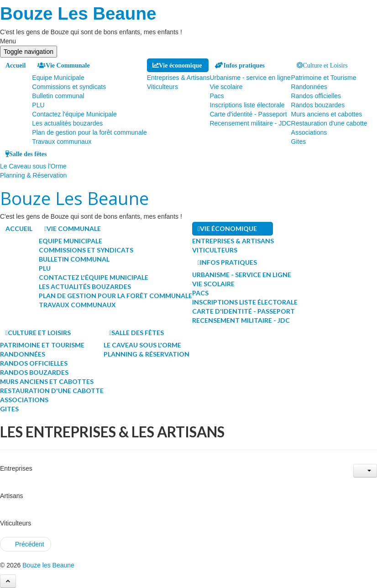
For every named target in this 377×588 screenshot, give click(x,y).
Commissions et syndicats (69, 87)
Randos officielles (316, 96)
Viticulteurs (162, 87)
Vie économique (181, 65)
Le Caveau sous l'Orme (33, 166)
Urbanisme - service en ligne (250, 78)
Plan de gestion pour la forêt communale (89, 132)
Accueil (16, 65)
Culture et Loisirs (325, 65)
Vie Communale (68, 65)
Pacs (217, 96)
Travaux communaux (62, 142)
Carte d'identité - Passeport (248, 114)
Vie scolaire (226, 87)
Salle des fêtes (28, 154)
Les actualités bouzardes (67, 123)
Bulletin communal (58, 96)
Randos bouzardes (318, 105)
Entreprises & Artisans (178, 78)
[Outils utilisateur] (365, 471)
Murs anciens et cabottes (327, 114)
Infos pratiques (244, 65)
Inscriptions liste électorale (247, 105)
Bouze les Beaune (48, 565)
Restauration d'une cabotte (329, 123)
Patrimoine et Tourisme (324, 78)
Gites (299, 142)
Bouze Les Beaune (78, 13)
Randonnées (309, 87)
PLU (38, 105)
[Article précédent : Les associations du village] (26, 544)
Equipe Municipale (58, 78)
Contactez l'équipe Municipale (74, 114)
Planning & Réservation (33, 175)
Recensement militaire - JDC (250, 123)
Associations (309, 132)
